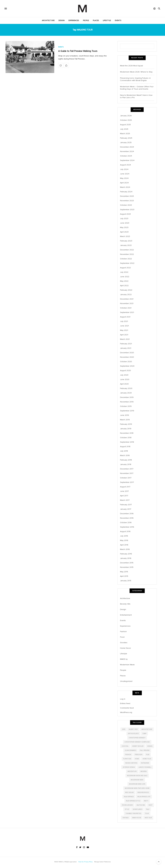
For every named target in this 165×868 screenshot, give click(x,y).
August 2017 (125, 487)
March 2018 (125, 455)
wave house (137, 818)
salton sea (141, 805)
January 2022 (126, 294)
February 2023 (126, 241)
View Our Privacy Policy (85, 862)
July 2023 (124, 218)
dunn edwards (130, 750)
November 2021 (127, 303)
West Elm (148, 818)
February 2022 (126, 290)
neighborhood (143, 792)
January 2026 (126, 116)
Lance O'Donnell (145, 767)
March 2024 (125, 187)
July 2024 (124, 169)
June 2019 (125, 415)
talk (148, 809)
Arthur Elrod (133, 734)
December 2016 (127, 514)
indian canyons (131, 763)
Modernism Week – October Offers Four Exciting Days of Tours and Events (137, 88)
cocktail (125, 746)
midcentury (132, 771)
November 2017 (127, 473)
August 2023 (125, 214)
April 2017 (124, 496)
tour (147, 813)
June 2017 (124, 491)
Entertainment (126, 615)
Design (61, 21)
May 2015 (124, 572)
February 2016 (126, 554)
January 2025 (126, 142)
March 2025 (125, 134)
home (137, 759)
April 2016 (124, 545)
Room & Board (127, 805)
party (146, 801)
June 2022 (125, 277)
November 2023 (127, 201)
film (148, 755)
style (127, 809)
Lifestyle (107, 21)
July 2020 (124, 375)
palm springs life (144, 797)
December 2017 (127, 469)
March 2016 (125, 549)
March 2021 (125, 339)
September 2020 (127, 366)
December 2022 (127, 250)
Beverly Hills (125, 604)
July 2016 (124, 536)
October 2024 (126, 156)
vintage (126, 818)
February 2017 (126, 505)
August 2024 (125, 165)
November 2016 (127, 518)
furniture (127, 759)
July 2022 (124, 272)
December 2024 (127, 147)
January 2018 (126, 464)
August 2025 (125, 125)
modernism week (137, 780)
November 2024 (127, 151)
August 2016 (125, 531)
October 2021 (126, 308)
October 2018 (126, 438)
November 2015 (127, 567)
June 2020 (125, 379)
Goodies (124, 643)
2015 (124, 729)
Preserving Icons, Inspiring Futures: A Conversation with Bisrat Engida (135, 79)
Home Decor (125, 648)
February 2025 (126, 138)
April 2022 (124, 286)
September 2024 (127, 160)
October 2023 (126, 205)
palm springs (129, 797)
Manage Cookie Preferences (102, 862)
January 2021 (126, 348)
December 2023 (127, 196)
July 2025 (124, 129)
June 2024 (125, 174)
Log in (123, 699)
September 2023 (127, 210)
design (150, 746)
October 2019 (126, 406)
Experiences (74, 21)
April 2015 (124, 576)
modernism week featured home (137, 788)
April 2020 (124, 384)
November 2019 (127, 402)
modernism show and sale (137, 776)
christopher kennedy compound (137, 742)
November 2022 (127, 254)
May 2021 (124, 330)
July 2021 (124, 321)
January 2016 (126, 558)
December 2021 (127, 299)
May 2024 (124, 178)
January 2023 (126, 245)
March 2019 (125, 420)
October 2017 (126, 478)
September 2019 (127, 411)
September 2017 (127, 482)
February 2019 (126, 424)
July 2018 (124, 451)
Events (118, 21)
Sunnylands (137, 809)
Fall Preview (145, 750)
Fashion (123, 632)
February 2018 (126, 460)
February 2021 (126, 344)
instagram (145, 763)
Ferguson (139, 755)
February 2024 (126, 192)
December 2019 (127, 397)
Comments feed (127, 708)
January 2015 (126, 581)
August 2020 (125, 370)
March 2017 (125, 500)
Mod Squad (130, 792)
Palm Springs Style (133, 801)
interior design (129, 767)
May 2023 (124, 227)
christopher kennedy (137, 738)
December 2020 (127, 353)
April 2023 (124, 232)
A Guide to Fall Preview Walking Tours (78, 51)
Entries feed (125, 703)
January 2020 (126, 393)
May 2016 (124, 540)
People (86, 21)
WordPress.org (126, 712)
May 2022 (124, 281)
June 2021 (124, 326)
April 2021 (124, 335)
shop (150, 805)
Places (96, 21)
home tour (147, 759)
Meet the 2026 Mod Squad (131, 66)
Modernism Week (127, 665)
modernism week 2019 (137, 784)
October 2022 (126, 259)
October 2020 (126, 362)
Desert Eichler (138, 746)
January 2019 (126, 429)
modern (144, 771)
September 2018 (127, 442)
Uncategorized (126, 681)
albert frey (133, 729)
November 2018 (127, 433)
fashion (128, 755)
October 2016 (126, 522)
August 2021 (125, 317)
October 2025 (126, 120)
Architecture (48, 21)
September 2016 (127, 527)
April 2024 (124, 183)
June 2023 (125, 223)
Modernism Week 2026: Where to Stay (136, 72)
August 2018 (125, 446)
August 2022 (125, 268)
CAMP (144, 734)
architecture (147, 729)
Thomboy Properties (133, 813)
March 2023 (125, 236)
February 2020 (126, 388)
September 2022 (127, 263)
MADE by (124, 659)
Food (122, 637)
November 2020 (127, 357)
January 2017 (126, 509)
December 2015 (127, 563)
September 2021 (127, 312)
